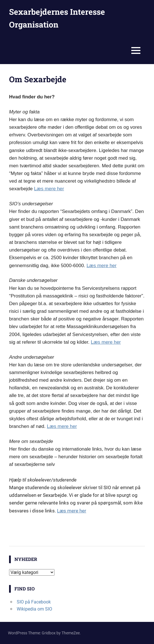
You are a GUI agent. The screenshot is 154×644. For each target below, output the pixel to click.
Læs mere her (49, 189)
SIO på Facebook (34, 602)
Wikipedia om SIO (34, 609)
